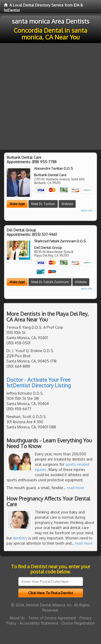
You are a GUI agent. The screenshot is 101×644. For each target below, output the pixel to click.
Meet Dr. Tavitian (43, 204)
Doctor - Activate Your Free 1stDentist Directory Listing (39, 382)
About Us (17, 618)
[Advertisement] (50, 96)
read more (76, 488)
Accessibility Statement (39, 623)
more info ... (88, 210)
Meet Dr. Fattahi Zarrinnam (50, 282)
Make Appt (17, 204)
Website (67, 204)
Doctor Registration (78, 623)
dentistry (20, 538)
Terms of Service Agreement (52, 618)
